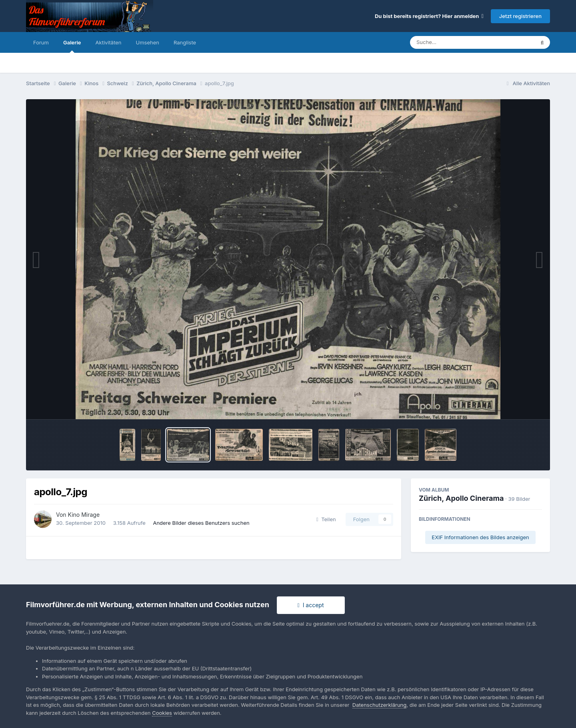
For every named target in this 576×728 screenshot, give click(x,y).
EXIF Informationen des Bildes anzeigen (480, 537)
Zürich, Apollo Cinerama (461, 498)
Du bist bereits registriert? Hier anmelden (429, 16)
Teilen (326, 519)
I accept (311, 605)
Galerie (72, 46)
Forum (41, 42)
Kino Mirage (84, 515)
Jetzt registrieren (520, 16)
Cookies (162, 713)
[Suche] (456, 42)
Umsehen (148, 42)
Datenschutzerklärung (379, 705)
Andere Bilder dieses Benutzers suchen (201, 523)
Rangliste (185, 42)
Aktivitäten (109, 42)
